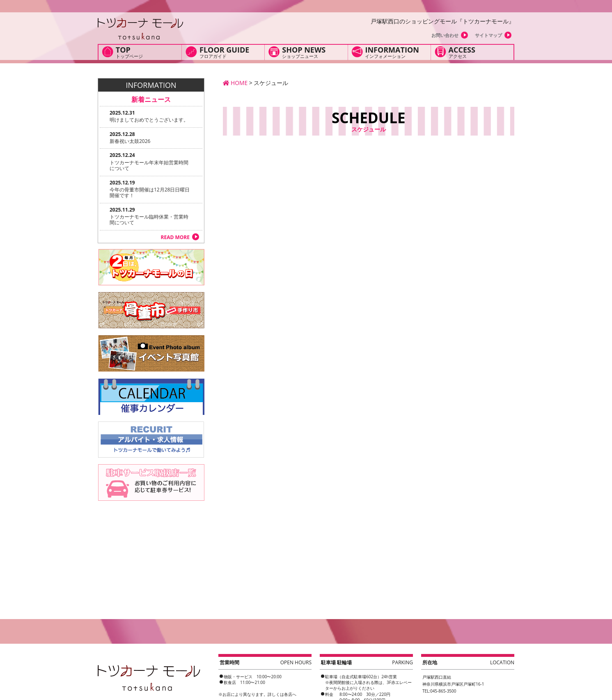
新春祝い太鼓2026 (130, 141)
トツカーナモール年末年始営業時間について (149, 165)
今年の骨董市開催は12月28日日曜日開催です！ (150, 192)
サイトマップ (488, 35)
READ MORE (175, 237)
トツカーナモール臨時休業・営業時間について (149, 220)
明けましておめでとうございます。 (149, 120)
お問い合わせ (445, 35)
